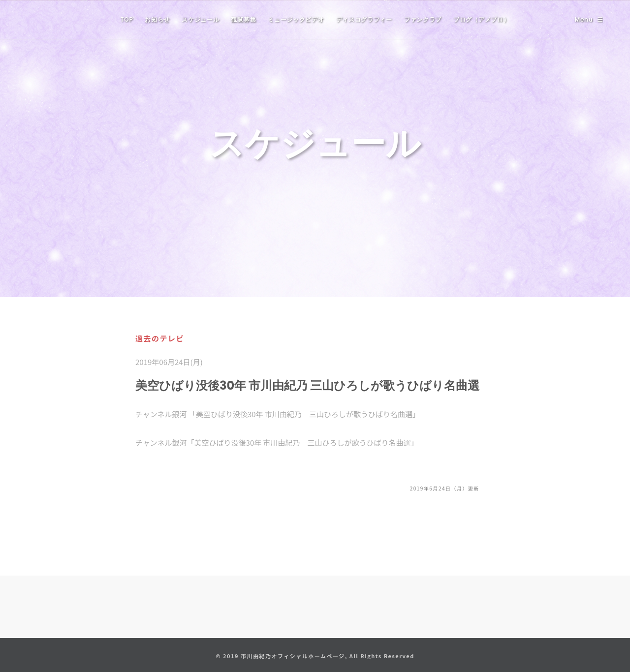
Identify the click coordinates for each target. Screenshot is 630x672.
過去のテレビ (160, 338)
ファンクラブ (423, 19)
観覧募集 (243, 19)
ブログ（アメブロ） (481, 19)
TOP (127, 19)
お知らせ (157, 19)
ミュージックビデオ (296, 19)
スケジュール (200, 19)
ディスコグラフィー (364, 19)
